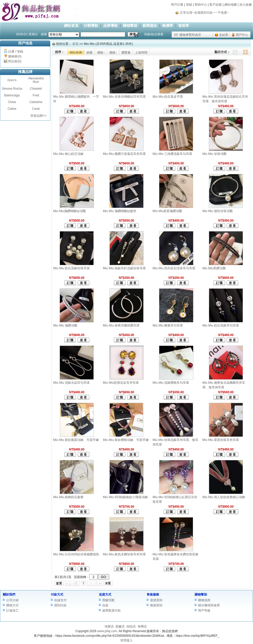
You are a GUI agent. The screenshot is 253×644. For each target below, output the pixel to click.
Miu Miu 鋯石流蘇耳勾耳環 (221, 325)
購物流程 (204, 600)
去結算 (224, 35)
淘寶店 (109, 626)
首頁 (75, 44)
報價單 (168, 26)
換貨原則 (156, 605)
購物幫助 (130, 26)
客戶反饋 (216, 5)
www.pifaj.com (107, 631)
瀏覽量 (126, 53)
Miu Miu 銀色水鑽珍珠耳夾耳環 (124, 554)
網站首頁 (71, 26)
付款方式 (57, 595)
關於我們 (9, 595)
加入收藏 (246, 5)
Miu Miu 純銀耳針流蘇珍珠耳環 (124, 268)
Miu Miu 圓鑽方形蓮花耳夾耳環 (124, 154)
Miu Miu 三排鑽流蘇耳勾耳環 (172, 154)
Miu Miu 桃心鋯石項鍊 (68, 154)
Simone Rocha (12, 89)
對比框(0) (15, 61)
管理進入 (126, 640)
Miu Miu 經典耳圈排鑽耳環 (121, 325)
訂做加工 (12, 610)
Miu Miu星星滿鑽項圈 (167, 211)
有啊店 (142, 626)
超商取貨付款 (112, 610)
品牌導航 (110, 26)
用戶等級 (204, 610)
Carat (36, 109)
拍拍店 (131, 626)
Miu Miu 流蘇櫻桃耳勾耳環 (171, 383)
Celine (12, 109)
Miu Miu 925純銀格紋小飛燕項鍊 (125, 497)
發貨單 (184, 26)
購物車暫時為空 (190, 35)
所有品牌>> (38, 116)
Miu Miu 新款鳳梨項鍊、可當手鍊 (76, 440)
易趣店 (120, 626)
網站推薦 (76, 53)
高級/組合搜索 (154, 34)
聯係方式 (12, 605)
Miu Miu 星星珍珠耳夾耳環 (221, 440)
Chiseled (36, 89)
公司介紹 (12, 600)
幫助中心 (201, 5)
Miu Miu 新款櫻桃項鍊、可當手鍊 (126, 440)
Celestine (36, 102)
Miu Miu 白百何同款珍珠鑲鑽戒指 (76, 554)
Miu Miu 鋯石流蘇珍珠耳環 (71, 268)
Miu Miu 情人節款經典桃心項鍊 (224, 497)
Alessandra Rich (36, 80)
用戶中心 (242, 35)
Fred (36, 95)
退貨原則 (156, 600)
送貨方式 (105, 595)
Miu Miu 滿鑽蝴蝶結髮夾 (120, 211)
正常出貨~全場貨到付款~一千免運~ (204, 13)
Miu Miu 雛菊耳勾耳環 (168, 325)
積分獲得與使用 (209, 605)
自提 (105, 605)
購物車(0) (15, 56)
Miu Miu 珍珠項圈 (214, 154)
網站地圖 (231, 5)
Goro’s (12, 80)
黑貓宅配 (108, 600)
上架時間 (141, 53)
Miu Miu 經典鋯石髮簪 (68, 497)
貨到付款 (60, 605)
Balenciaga (12, 95)
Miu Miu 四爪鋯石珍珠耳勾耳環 (174, 268)
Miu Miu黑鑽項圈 (214, 268)
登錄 (189, 5)
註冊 (11, 52)
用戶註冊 (177, 5)
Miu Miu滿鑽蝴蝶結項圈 (69, 211)
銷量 (90, 53)
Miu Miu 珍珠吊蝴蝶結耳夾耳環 (124, 97)
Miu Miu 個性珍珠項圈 (218, 211)
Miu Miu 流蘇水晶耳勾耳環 (71, 383)
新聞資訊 (150, 26)
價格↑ (101, 53)
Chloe (12, 102)
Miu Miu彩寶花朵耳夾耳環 (121, 383)
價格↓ (113, 53)
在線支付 (60, 600)
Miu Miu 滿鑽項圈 (65, 325)
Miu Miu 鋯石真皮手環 (168, 97)
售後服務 (153, 595)
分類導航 (91, 26)
